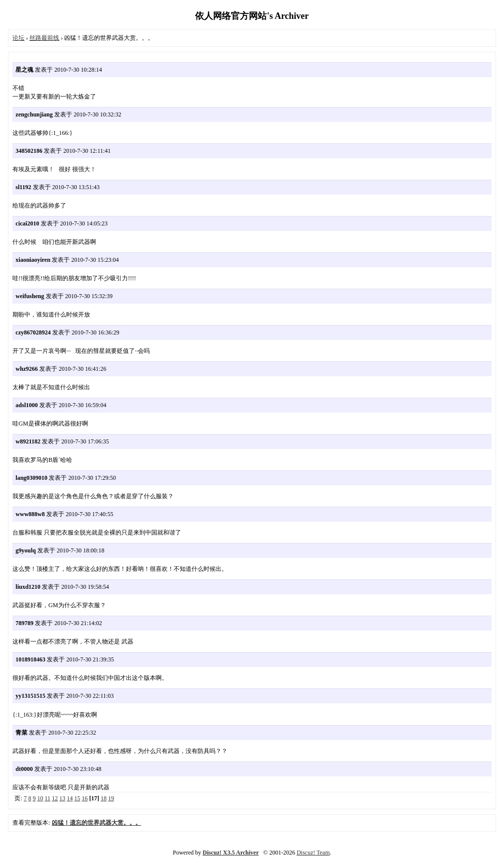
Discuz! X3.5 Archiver (231, 853)
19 (111, 798)
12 (55, 798)
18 (103, 798)
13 (62, 798)
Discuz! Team (313, 853)
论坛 (18, 38)
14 (70, 798)
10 (40, 798)
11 (48, 798)
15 (77, 798)
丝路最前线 (44, 38)
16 (85, 798)
